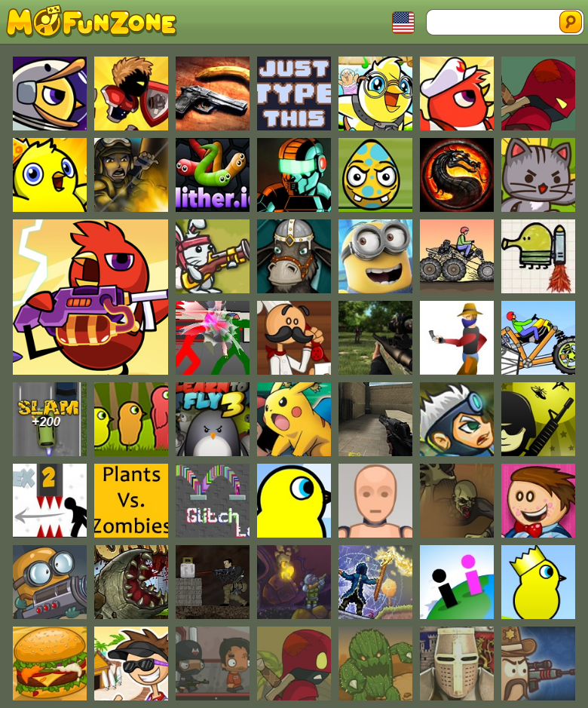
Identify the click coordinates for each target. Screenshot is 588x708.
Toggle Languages (403, 23)
